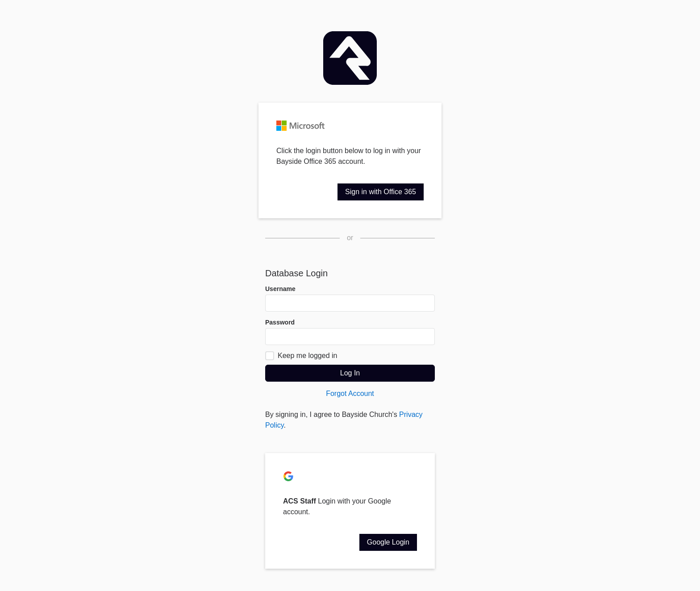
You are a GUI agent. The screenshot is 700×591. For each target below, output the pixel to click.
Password (280, 322)
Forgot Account (350, 393)
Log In (350, 373)
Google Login (388, 542)
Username (280, 289)
